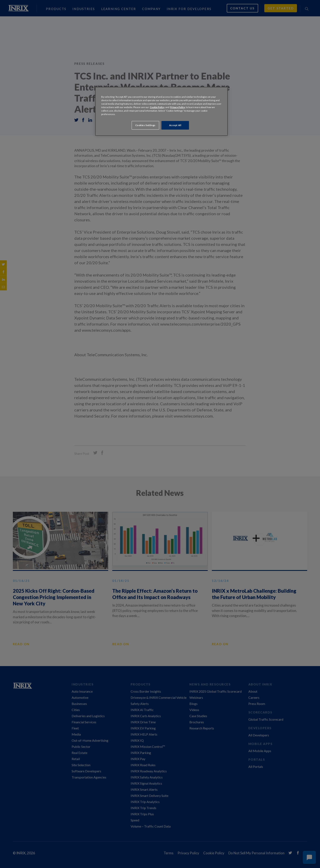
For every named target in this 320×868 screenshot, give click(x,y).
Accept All (175, 125)
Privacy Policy (178, 107)
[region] (161, 111)
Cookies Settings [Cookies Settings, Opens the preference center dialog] (145, 125)
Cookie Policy (157, 107)
